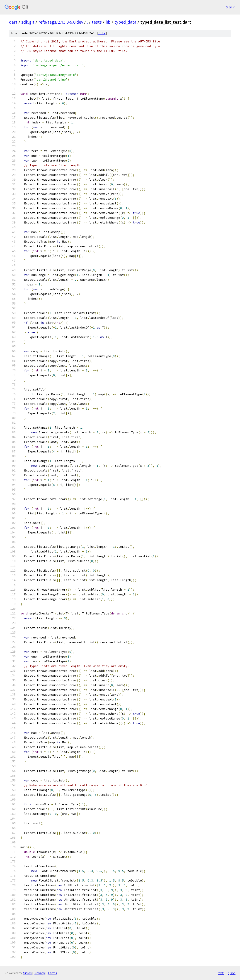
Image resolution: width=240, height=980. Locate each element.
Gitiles (27, 973)
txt (221, 973)
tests (97, 22)
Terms (52, 973)
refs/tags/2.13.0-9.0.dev (61, 22)
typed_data (125, 22)
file (102, 33)
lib (108, 22)
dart (13, 22)
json (232, 973)
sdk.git (28, 22)
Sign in (231, 7)
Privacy (40, 973)
